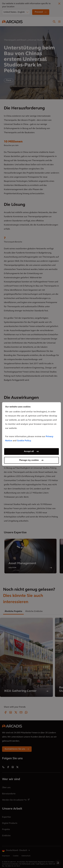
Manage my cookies (29, 460)
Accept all (29, 451)
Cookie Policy (24, 441)
